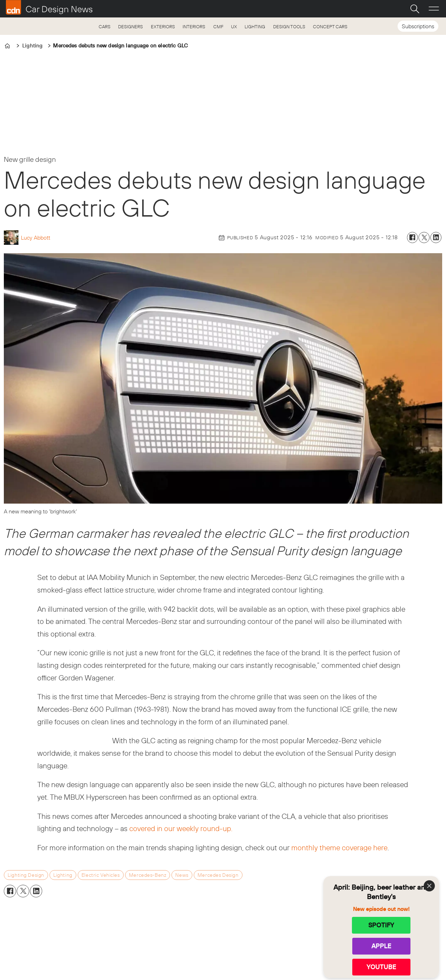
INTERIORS (194, 27)
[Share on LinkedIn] (436, 238)
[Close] (429, 886)
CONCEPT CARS (330, 27)
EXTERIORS (163, 27)
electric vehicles (101, 875)
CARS (105, 27)
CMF (218, 27)
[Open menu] (434, 9)
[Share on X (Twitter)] (424, 238)
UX (234, 27)
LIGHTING (255, 27)
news (182, 875)
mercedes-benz (148, 875)
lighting (63, 875)
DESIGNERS (130, 27)
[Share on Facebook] (413, 238)
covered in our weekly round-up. (181, 828)
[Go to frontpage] (49, 7)
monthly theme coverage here (339, 847)
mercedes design (218, 875)
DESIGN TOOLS (289, 27)
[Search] (415, 9)
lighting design (26, 875)
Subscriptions (418, 26)
